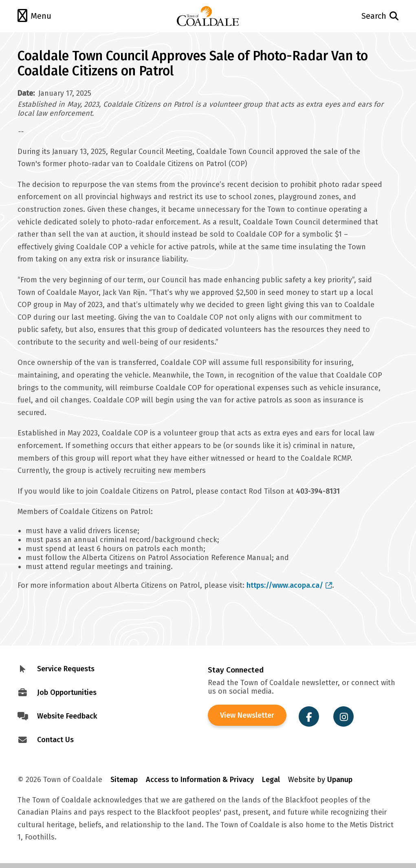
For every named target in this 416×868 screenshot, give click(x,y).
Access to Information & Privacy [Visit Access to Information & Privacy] (200, 780)
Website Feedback (67, 716)
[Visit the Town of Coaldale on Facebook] (309, 716)
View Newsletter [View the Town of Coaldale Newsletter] (247, 715)
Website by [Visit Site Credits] (320, 780)
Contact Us (55, 740)
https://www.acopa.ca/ (289, 585)
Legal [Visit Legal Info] (271, 780)
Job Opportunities (67, 692)
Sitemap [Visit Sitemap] (124, 780)
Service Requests (66, 669)
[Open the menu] (56, 16)
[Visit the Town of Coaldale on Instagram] (343, 716)
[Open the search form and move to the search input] (360, 16)
